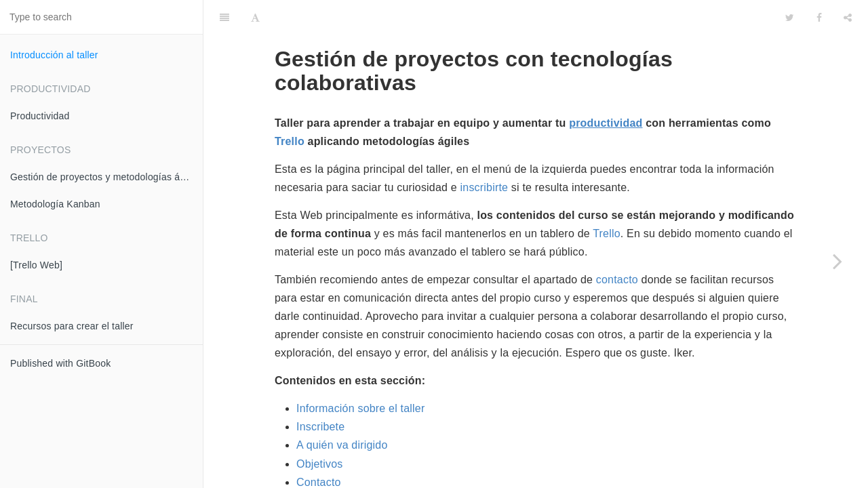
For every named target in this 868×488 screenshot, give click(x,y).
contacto (617, 246)
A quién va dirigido (342, 411)
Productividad (40, 116)
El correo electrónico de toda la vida (407, 467)
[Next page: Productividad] (837, 261)
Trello (290, 107)
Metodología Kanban (55, 204)
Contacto (319, 448)
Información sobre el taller (361, 374)
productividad (606, 89)
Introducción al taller (54, 55)
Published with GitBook (60, 363)
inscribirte (485, 154)
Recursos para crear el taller (72, 326)
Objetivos (320, 430)
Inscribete (320, 393)
